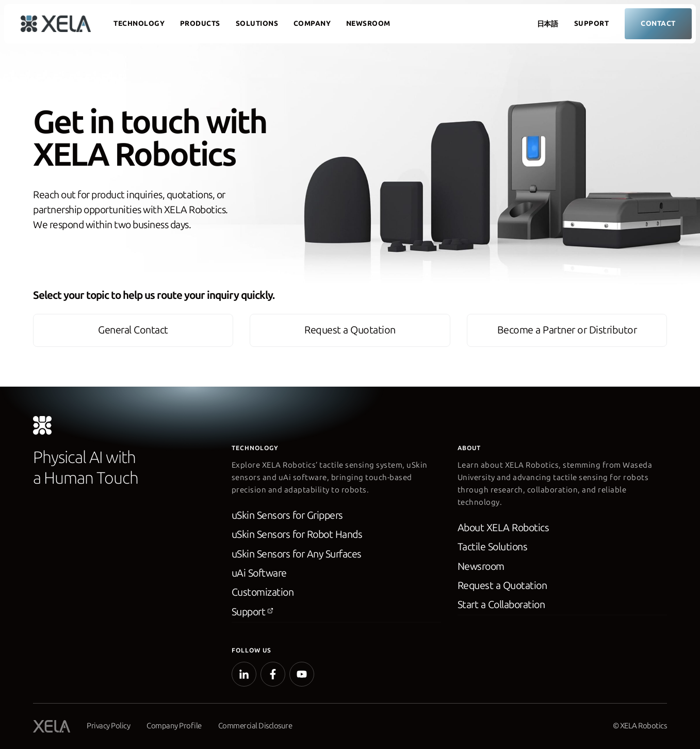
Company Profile (174, 726)
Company (312, 23)
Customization (263, 595)
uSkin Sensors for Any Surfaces (298, 556)
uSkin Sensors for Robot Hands (299, 537)
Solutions (257, 23)
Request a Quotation (503, 588)
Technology (139, 23)
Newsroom (368, 23)
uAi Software (260, 576)
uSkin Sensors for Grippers (289, 518)
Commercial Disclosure (256, 726)
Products (200, 23)
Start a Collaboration (502, 608)
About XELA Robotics (505, 530)
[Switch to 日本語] (545, 24)
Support (592, 23)
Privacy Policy (108, 726)
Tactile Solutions (493, 549)
